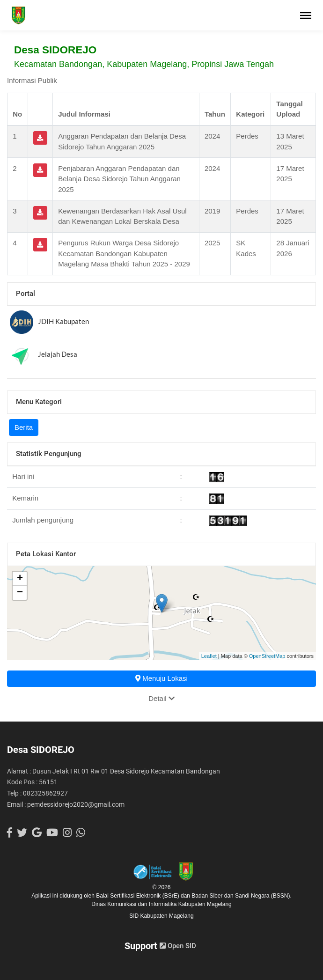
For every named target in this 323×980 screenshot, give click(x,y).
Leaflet (209, 656)
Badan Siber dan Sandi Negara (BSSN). (241, 896)
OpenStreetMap (267, 656)
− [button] (20, 593)
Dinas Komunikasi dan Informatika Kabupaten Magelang (161, 904)
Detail (161, 698)
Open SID (178, 946)
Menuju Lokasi (161, 678)
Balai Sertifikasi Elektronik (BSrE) (138, 896)
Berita (24, 427)
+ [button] (20, 579)
